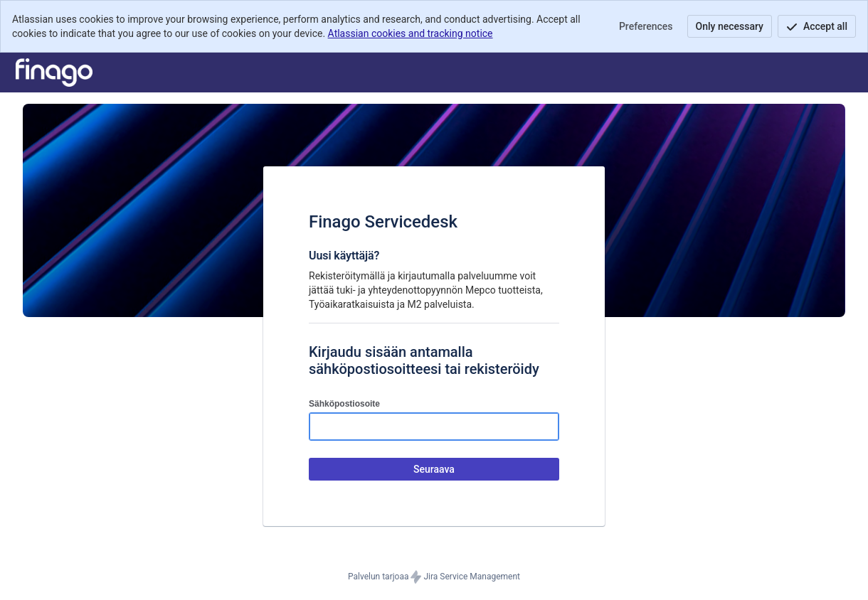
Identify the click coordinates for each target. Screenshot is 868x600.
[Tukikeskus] (54, 73)
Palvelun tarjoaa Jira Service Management (434, 577)
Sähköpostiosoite (344, 404)
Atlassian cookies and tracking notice (411, 33)
